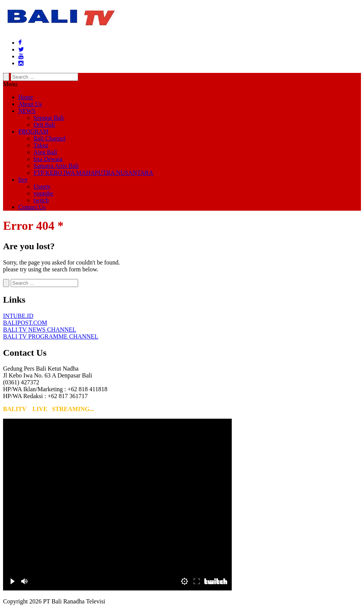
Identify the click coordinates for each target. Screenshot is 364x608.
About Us (30, 104)
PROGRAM (33, 131)
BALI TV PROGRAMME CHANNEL (51, 336)
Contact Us (32, 207)
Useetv (42, 186)
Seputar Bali (49, 118)
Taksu (41, 145)
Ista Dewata (48, 159)
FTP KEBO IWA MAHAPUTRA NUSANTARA (93, 173)
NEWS (27, 111)
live (23, 180)
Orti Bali (44, 125)
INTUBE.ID (18, 316)
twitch (41, 200)
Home (26, 97)
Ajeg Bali (45, 152)
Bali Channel (50, 138)
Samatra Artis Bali (56, 166)
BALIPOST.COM (25, 323)
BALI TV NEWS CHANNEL (40, 330)
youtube (43, 193)
